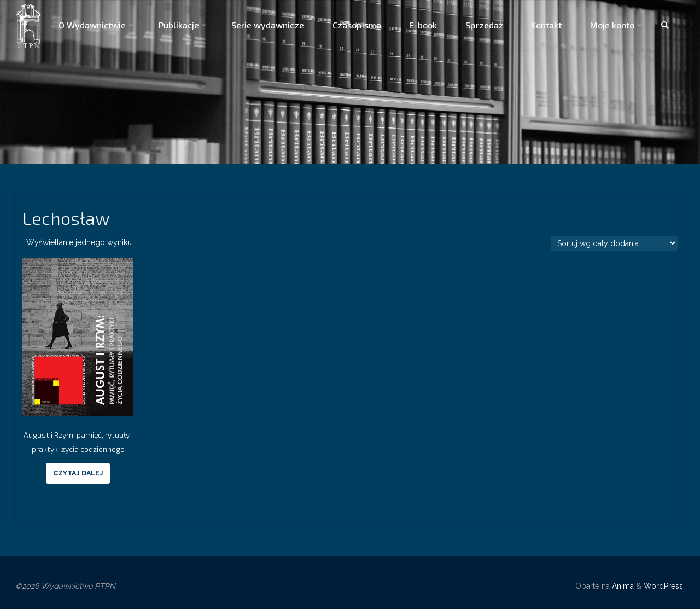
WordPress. (664, 586)
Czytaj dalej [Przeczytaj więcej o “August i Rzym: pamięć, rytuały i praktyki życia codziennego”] (78, 473)
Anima (622, 586)
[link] (665, 26)
